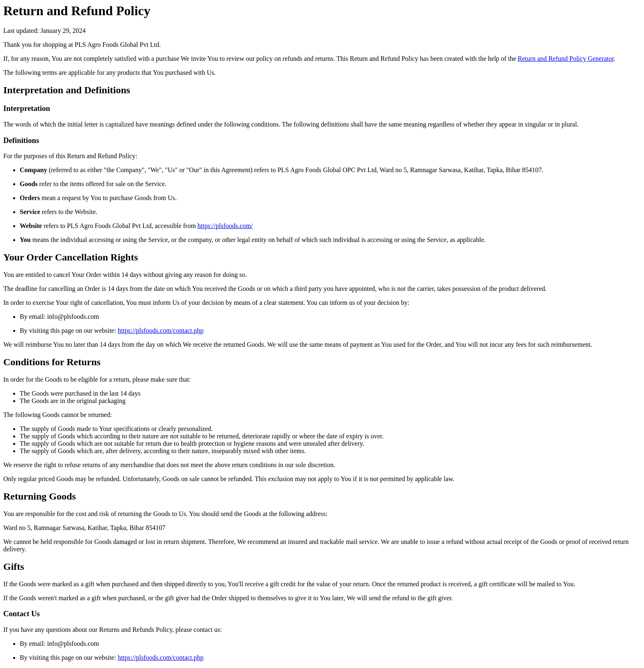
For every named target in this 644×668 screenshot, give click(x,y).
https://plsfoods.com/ (225, 226)
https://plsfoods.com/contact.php (161, 331)
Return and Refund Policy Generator (566, 59)
